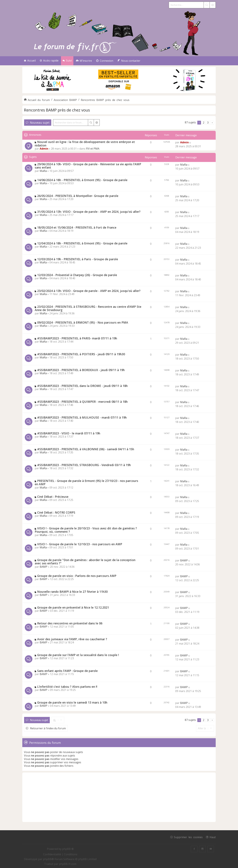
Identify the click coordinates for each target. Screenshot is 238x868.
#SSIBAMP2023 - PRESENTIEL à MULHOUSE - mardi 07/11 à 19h (82, 417)
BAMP (43, 567)
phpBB (47, 859)
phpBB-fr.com (68, 864)
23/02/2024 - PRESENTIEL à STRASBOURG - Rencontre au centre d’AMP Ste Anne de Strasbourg (88, 308)
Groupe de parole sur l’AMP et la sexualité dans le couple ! (78, 655)
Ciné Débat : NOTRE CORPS (56, 512)
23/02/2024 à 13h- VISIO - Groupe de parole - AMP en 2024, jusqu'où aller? (89, 291)
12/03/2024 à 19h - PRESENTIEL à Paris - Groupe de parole (78, 259)
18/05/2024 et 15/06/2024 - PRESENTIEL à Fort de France (77, 227)
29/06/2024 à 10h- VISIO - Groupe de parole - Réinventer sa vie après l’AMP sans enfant (88, 166)
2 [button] (204, 123)
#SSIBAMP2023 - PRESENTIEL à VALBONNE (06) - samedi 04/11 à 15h (86, 449)
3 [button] (208, 123)
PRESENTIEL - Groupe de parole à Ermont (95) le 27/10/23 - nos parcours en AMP (86, 482)
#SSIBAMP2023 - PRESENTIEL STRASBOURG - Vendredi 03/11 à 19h (84, 465)
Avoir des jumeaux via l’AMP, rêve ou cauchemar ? (72, 639)
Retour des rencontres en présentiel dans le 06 (70, 623)
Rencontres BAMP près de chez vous (57, 110)
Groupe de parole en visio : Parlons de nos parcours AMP (77, 576)
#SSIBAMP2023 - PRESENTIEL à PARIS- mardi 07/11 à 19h (77, 338)
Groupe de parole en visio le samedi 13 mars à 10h (72, 702)
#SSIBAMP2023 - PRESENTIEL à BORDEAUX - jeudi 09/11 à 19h (81, 370)
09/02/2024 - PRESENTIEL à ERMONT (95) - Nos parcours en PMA (83, 322)
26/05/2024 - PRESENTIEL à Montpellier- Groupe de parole (78, 196)
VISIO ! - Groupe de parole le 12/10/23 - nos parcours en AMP (80, 544)
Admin (44, 149)
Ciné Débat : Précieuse (53, 497)
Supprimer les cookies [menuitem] (188, 837)
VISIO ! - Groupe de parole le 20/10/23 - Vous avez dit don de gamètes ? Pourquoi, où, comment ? (86, 530)
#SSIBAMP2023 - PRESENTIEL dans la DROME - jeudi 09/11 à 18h (82, 386)
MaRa (43, 171)
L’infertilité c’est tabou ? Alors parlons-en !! (67, 687)
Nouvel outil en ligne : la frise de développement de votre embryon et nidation (85, 144)
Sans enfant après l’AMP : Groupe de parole (67, 671)
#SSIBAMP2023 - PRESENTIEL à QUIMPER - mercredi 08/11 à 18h (82, 402)
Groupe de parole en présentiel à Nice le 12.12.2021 (73, 607)
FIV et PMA (93, 149)
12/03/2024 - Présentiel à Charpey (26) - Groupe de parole (77, 275)
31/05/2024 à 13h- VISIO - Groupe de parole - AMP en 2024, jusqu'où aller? (89, 212)
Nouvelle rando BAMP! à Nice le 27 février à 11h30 (72, 592)
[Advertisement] (119, 797)
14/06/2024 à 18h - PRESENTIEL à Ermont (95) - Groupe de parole (82, 180)
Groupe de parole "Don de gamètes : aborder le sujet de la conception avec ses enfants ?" (85, 562)
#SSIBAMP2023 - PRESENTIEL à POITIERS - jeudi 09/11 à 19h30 (81, 354)
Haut (213, 837)
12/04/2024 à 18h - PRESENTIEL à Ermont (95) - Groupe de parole (82, 243)
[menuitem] (84, 61)
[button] (212, 123)
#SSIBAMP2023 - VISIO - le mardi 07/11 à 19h (69, 433)
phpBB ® (68, 849)
